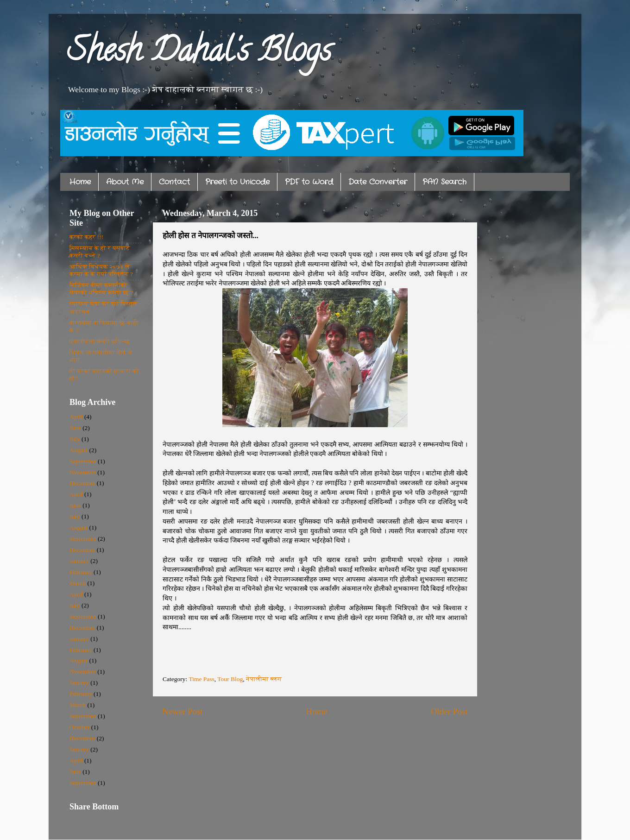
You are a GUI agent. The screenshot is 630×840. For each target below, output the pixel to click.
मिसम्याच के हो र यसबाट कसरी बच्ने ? (100, 252)
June (75, 428)
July (75, 439)
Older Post (449, 711)
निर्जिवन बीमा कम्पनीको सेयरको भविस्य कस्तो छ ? (101, 289)
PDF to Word (309, 182)
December (82, 483)
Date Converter (378, 182)
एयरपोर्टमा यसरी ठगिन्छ (100, 341)
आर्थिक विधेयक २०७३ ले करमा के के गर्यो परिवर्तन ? (101, 270)
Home (80, 182)
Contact (174, 182)
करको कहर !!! (86, 237)
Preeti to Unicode (237, 182)
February (81, 572)
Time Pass (201, 679)
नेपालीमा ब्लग (264, 679)
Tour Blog (230, 679)
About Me (125, 182)
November (83, 472)
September (83, 461)
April (76, 417)
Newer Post (183, 711)
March (78, 583)
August (79, 450)
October (79, 727)
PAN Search (444, 182)
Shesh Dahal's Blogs (199, 54)
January (79, 561)
